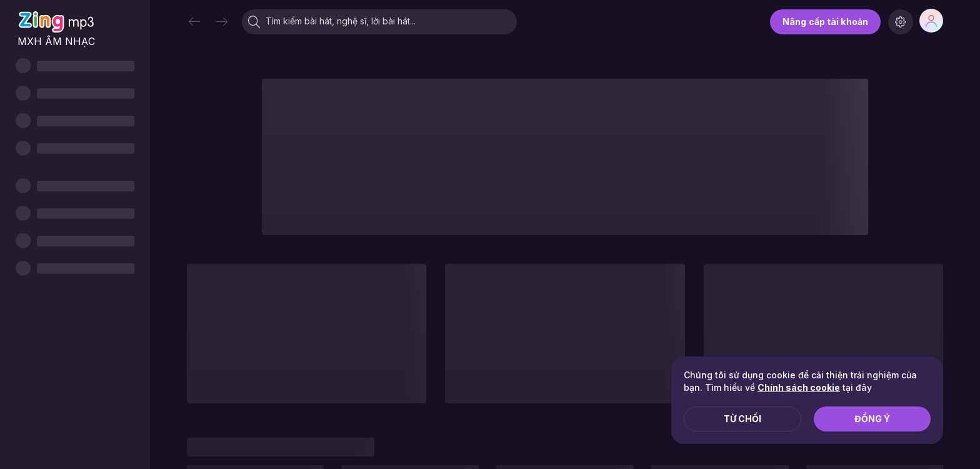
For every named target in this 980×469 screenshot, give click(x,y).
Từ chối (742, 419)
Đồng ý (872, 419)
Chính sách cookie (799, 387)
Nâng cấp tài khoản (825, 22)
